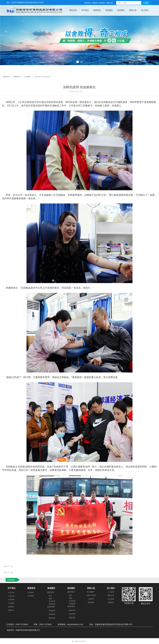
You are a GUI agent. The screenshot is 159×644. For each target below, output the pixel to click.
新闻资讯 (17, 77)
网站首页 (6, 77)
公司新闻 (27, 77)
